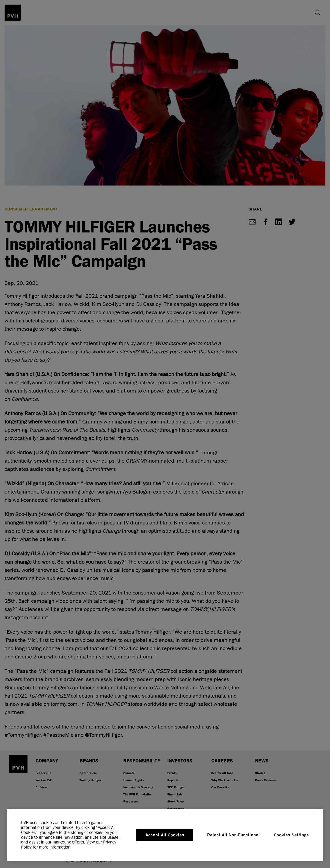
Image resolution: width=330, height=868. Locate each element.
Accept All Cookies (165, 835)
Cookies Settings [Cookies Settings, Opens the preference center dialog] (291, 835)
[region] (165, 835)
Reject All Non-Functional (234, 835)
